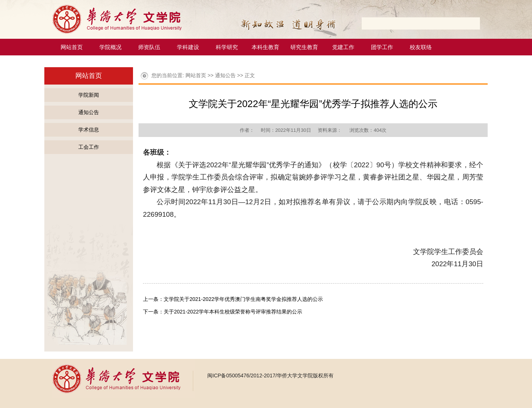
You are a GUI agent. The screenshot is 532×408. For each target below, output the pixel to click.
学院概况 (110, 47)
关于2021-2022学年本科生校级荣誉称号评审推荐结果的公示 (233, 312)
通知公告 (89, 112)
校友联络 (421, 47)
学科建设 (188, 47)
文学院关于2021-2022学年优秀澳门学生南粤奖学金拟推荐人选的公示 (243, 299)
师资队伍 (149, 47)
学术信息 (89, 130)
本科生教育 (265, 47)
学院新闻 (89, 95)
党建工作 (343, 47)
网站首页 (72, 47)
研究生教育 (304, 47)
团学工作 (382, 47)
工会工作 (89, 147)
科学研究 (227, 47)
